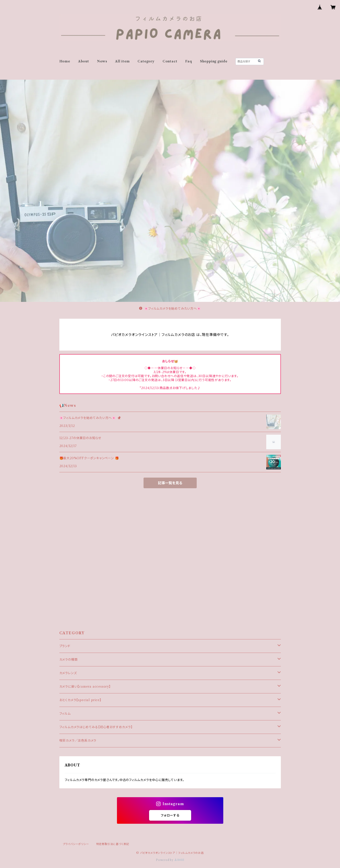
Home (65, 61)
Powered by (170, 860)
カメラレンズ (68, 673)
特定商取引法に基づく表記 (113, 844)
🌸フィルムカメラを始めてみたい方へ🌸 (170, 309)
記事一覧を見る (170, 483)
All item (122, 61)
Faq (188, 61)
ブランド (65, 646)
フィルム (65, 714)
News (102, 61)
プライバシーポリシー (76, 844)
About (84, 61)
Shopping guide (214, 61)
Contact (170, 61)
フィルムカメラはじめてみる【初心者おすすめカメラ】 (96, 727)
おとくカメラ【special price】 (80, 700)
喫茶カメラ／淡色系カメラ (78, 741)
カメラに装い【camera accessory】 (85, 687)
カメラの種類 (69, 660)
